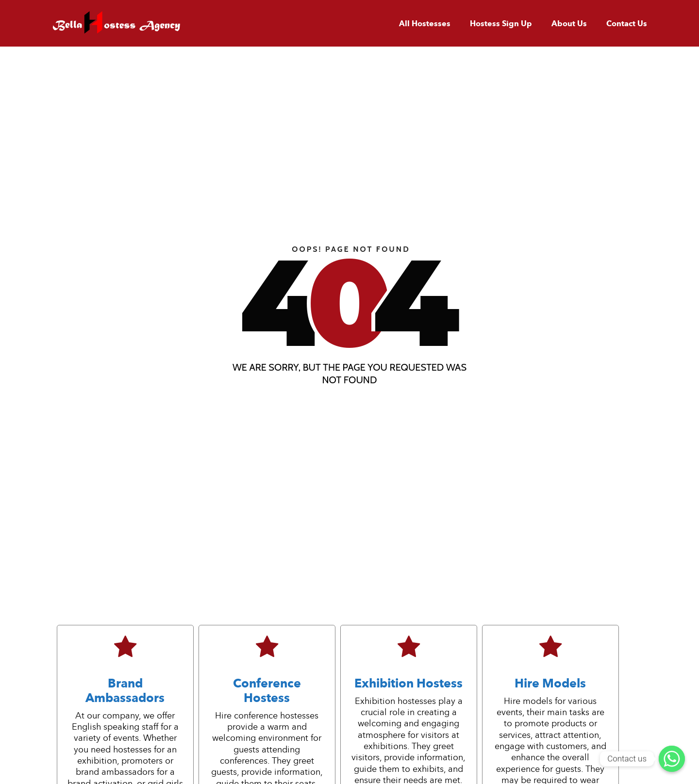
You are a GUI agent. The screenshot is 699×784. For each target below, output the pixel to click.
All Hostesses (425, 24)
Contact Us (627, 24)
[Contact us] (672, 759)
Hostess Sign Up (501, 24)
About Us (569, 24)
